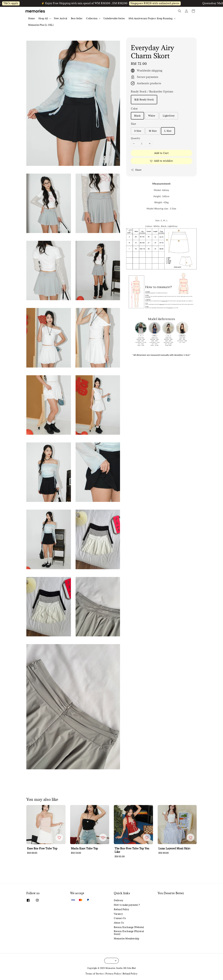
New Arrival (61, 18)
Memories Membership (127, 939)
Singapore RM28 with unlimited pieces (158, 3)
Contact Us (120, 918)
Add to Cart (161, 153)
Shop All (43, 18)
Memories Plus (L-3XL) (41, 25)
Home (31, 18)
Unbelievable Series (114, 18)
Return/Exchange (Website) (129, 927)
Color (134, 109)
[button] (180, 11)
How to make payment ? (127, 905)
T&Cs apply (14, 3)
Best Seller (77, 18)
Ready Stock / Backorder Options (152, 92)
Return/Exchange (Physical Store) (129, 933)
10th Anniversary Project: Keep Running (151, 18)
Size (133, 124)
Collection (92, 18)
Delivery (119, 900)
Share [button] (136, 170)
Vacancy (118, 914)
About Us (119, 923)
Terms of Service (95, 974)
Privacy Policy (113, 974)
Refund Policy (121, 909)
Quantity (136, 138)
